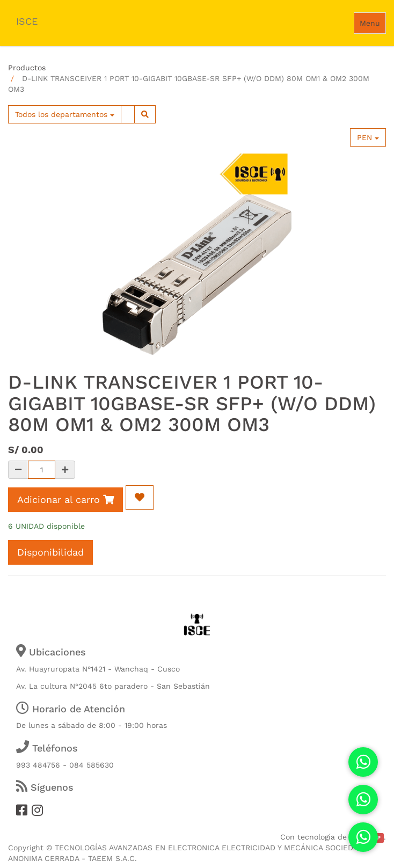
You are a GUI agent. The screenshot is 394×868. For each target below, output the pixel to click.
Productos (27, 68)
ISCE (27, 21)
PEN (368, 137)
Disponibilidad (50, 552)
